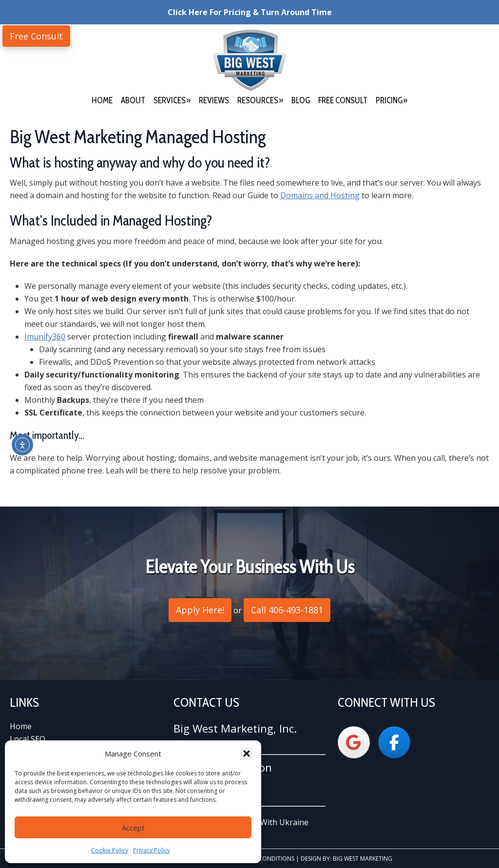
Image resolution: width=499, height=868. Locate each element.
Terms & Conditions (264, 859)
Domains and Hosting (320, 195)
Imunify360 (45, 337)
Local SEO (28, 739)
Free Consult (36, 36)
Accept (133, 828)
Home (21, 726)
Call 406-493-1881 (287, 610)
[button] (247, 754)
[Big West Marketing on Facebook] (394, 742)
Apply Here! (200, 610)
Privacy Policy (152, 850)
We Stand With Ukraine (266, 822)
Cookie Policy (110, 850)
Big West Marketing (249, 60)
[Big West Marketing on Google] (354, 742)
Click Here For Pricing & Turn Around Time (250, 12)
